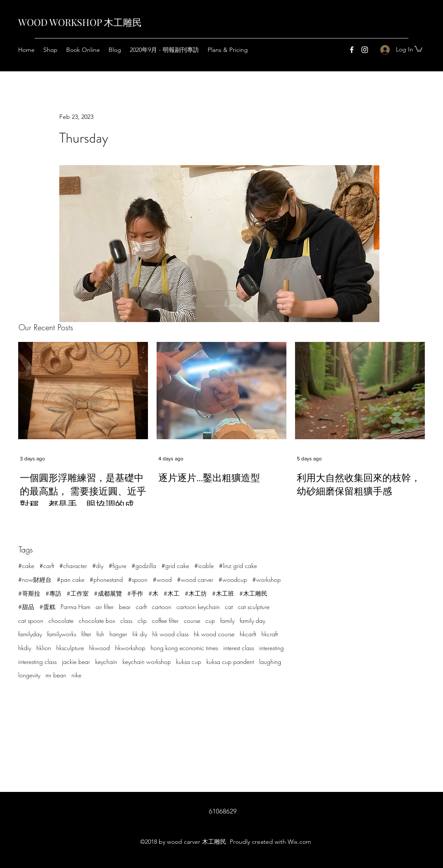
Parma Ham (75, 607)
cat (229, 607)
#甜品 (26, 607)
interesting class (37, 662)
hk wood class (170, 634)
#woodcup (233, 579)
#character (73, 566)
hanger (118, 634)
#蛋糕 (47, 607)
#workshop (266, 579)
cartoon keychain (198, 607)
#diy (98, 566)
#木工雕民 (253, 593)
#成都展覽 (108, 593)
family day (252, 621)
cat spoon (31, 621)
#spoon (138, 579)
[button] (418, 49)
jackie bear (76, 662)
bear (125, 607)
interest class (239, 648)
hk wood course (214, 634)
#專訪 (53, 593)
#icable (204, 566)
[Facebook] (352, 50)
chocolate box (97, 621)
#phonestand (106, 579)
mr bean (56, 675)
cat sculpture (254, 607)
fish (100, 634)
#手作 (135, 593)
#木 (153, 593)
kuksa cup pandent (230, 662)
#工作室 (78, 593)
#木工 (172, 593)
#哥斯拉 (29, 593)
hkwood (100, 648)
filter (86, 634)
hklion (44, 648)
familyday (30, 634)
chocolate (61, 621)
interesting (271, 648)
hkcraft (270, 634)
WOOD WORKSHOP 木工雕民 (80, 22)
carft (141, 607)
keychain (106, 662)
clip (142, 621)
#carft (47, 566)
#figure (117, 566)
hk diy (140, 634)
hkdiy (25, 648)
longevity (29, 675)
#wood (162, 579)
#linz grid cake (238, 566)
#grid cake (175, 566)
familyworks (62, 634)
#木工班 (223, 593)
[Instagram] (365, 50)
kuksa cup (189, 662)
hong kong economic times (184, 648)
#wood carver (195, 579)
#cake (26, 566)
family (227, 621)
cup (210, 621)
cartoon (162, 607)
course (192, 621)
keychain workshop (147, 662)
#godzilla (144, 566)
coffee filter (165, 621)
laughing (270, 662)
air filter (105, 607)
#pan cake (71, 579)
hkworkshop (130, 648)
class (126, 621)
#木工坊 (196, 593)
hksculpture (70, 648)
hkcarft (248, 634)
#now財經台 (35, 579)
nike (76, 675)
